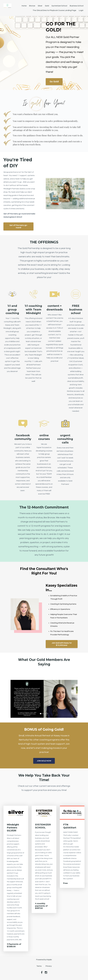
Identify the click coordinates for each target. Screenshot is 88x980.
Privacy (49, 966)
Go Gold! (54, 82)
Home (24, 6)
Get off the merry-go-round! (18, 226)
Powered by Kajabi (44, 960)
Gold (47, 6)
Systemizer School (59, 6)
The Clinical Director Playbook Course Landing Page (54, 10)
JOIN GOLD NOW (44, 761)
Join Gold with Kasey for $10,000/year (62, 644)
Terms (39, 966)
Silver (40, 6)
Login (81, 10)
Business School (77, 6)
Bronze (32, 6)
